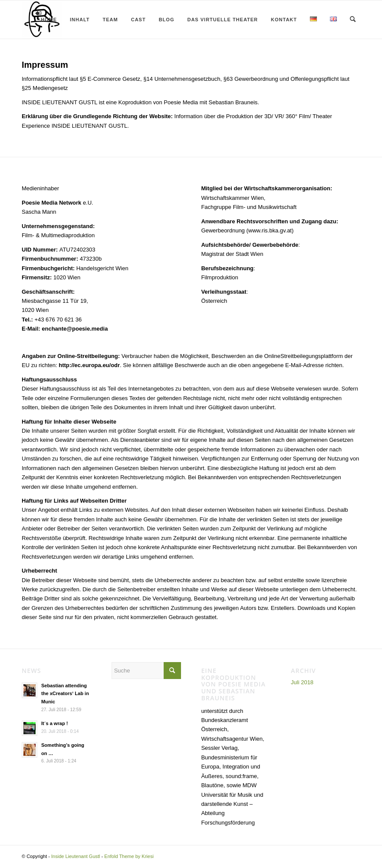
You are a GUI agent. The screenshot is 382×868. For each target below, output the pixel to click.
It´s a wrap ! (54, 723)
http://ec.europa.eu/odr (89, 365)
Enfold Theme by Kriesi (129, 856)
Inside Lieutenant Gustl (76, 856)
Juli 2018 (302, 682)
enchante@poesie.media (75, 329)
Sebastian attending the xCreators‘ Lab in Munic (65, 694)
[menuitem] (47, 20)
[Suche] (353, 20)
